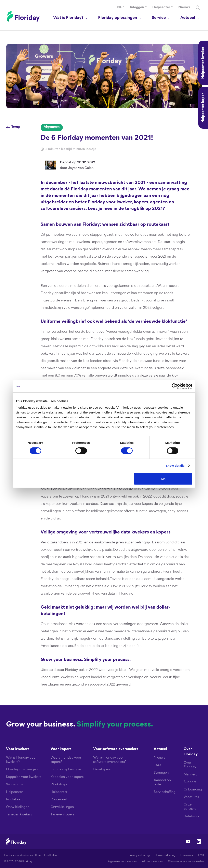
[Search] (198, 8)
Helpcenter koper (203, 108)
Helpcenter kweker (203, 63)
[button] (121, 8)
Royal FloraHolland (47, 855)
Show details (175, 466)
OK (163, 479)
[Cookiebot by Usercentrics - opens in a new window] (175, 386)
